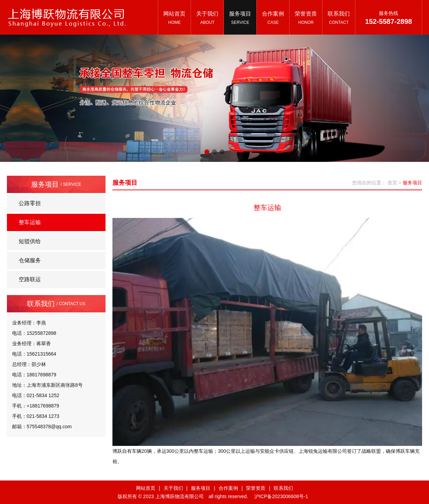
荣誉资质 (256, 488)
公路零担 (30, 203)
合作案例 (228, 488)
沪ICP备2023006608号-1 (281, 496)
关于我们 (173, 488)
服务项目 (201, 488)
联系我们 (283, 488)
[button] (207, 152)
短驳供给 (30, 241)
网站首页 (146, 488)
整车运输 (30, 222)
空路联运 (30, 279)
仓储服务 (30, 260)
